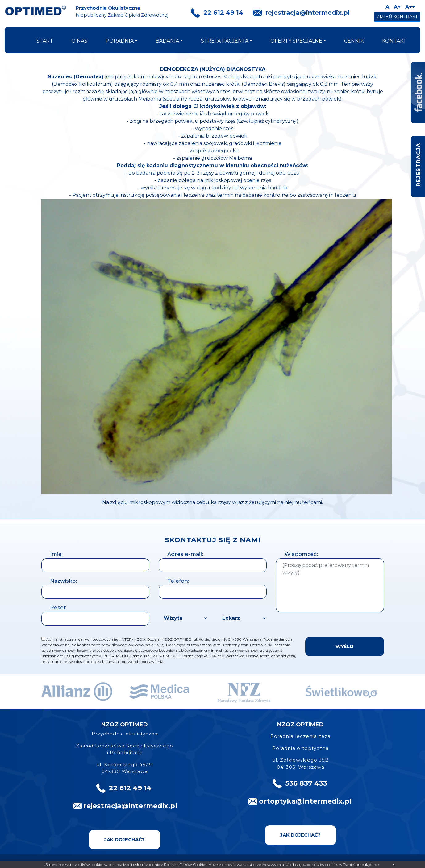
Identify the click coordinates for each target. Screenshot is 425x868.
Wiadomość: (301, 554)
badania (167, 41)
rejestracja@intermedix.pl (308, 13)
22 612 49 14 (223, 13)
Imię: (56, 554)
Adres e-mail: (185, 554)
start (45, 41)
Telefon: (178, 581)
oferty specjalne (296, 41)
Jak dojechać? (125, 839)
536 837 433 (306, 783)
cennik (354, 41)
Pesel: (58, 607)
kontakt (394, 41)
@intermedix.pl (324, 801)
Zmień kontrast (397, 17)
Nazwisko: (63, 581)
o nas (79, 41)
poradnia (120, 41)
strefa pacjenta (225, 41)
